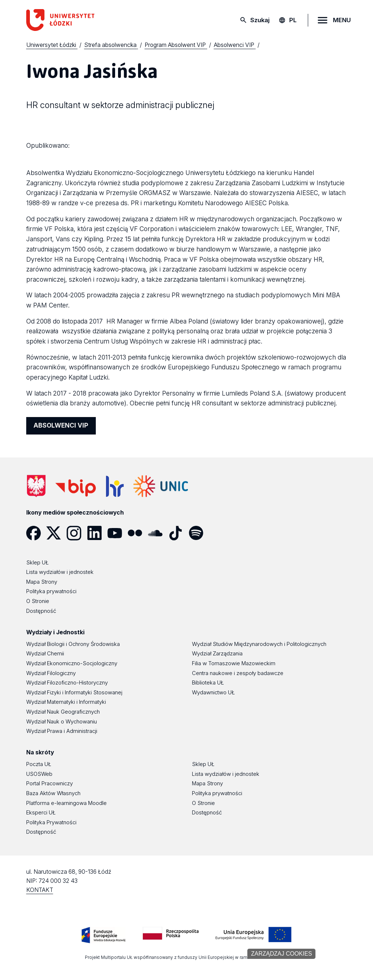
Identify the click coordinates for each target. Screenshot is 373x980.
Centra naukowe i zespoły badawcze (238, 673)
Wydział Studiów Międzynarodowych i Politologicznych (259, 644)
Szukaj (260, 20)
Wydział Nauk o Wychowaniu (62, 722)
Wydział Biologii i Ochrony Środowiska (73, 644)
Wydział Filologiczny (51, 673)
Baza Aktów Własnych (53, 793)
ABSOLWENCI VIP (61, 425)
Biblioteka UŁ (208, 683)
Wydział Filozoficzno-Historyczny (67, 683)
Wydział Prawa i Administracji (62, 731)
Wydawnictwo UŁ (213, 693)
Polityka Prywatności (51, 822)
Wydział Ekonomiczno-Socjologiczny (72, 663)
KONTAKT (40, 890)
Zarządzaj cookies (281, 954)
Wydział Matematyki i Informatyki (66, 702)
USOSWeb (39, 774)
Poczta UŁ (39, 764)
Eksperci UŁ (41, 813)
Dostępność (41, 832)
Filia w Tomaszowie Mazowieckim (234, 663)
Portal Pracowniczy (50, 783)
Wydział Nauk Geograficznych (63, 712)
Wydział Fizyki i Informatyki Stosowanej (74, 693)
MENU (342, 20)
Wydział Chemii (45, 654)
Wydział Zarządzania (217, 654)
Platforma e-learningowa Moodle (66, 803)
